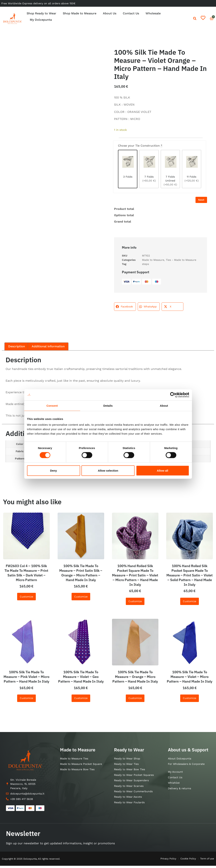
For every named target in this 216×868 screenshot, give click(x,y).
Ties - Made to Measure (181, 262)
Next (201, 202)
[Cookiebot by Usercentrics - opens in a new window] (173, 395)
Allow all (163, 470)
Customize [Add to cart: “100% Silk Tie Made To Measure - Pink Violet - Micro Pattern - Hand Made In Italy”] (26, 700)
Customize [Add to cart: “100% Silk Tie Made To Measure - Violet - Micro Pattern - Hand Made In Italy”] (190, 700)
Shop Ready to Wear (41, 13)
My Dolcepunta (41, 20)
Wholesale (153, 13)
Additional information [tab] (48, 349)
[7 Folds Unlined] (170, 170)
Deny (54, 470)
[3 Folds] (128, 170)
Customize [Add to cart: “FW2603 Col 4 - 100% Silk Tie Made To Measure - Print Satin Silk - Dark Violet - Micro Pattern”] (26, 599)
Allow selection (108, 470)
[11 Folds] (192, 170)
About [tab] (164, 405)
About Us (110, 13)
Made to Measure (153, 262)
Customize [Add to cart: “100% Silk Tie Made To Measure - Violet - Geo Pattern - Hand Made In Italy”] (81, 700)
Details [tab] (108, 405)
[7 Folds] (149, 170)
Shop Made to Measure (80, 13)
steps (145, 266)
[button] (195, 19)
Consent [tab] (52, 405)
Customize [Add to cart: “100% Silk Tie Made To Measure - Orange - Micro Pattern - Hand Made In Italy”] (135, 700)
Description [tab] (17, 349)
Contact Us (131, 13)
